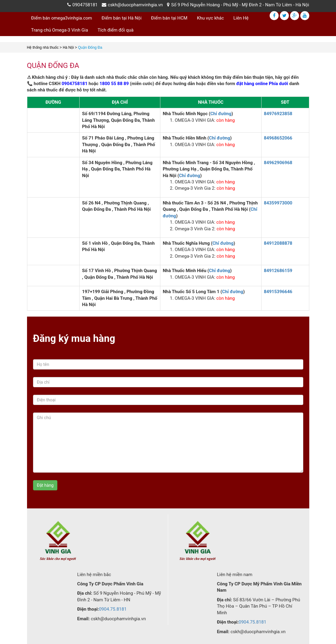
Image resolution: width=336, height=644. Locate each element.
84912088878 (278, 243)
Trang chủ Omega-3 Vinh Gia (60, 30)
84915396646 (278, 292)
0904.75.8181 (113, 609)
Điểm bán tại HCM (169, 18)
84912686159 (278, 271)
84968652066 (278, 138)
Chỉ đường (221, 114)
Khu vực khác (210, 18)
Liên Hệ (241, 18)
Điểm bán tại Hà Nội (121, 18)
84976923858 (278, 114)
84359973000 (278, 203)
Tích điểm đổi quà (116, 30)
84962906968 (278, 163)
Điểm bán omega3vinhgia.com (62, 18)
